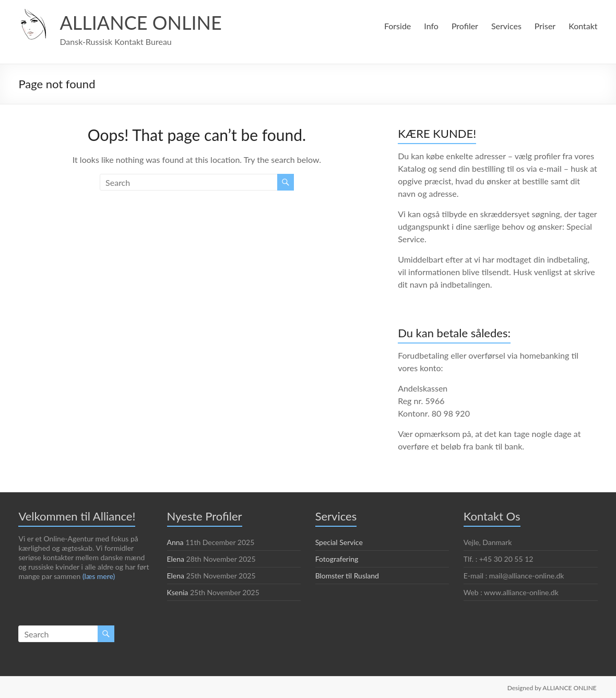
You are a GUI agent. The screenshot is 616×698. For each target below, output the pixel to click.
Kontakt (583, 26)
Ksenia (178, 592)
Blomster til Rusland (348, 575)
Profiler (463, 26)
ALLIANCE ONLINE (143, 22)
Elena (176, 559)
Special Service (341, 542)
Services (505, 26)
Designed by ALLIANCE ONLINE (552, 687)
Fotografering (337, 559)
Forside (395, 26)
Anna (176, 542)
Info (430, 26)
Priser (546, 26)
